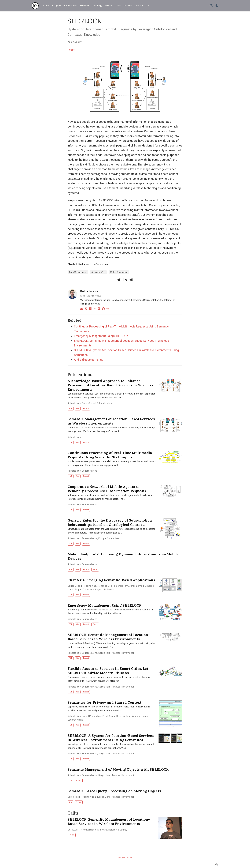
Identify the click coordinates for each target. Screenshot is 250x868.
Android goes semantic (89, 360)
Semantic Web (98, 272)
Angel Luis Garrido (105, 590)
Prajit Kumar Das (111, 716)
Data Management (78, 272)
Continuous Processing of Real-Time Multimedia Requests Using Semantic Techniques (110, 455)
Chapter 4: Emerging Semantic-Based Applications (111, 580)
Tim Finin (126, 716)
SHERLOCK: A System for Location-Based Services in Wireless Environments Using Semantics (111, 738)
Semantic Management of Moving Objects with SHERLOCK (118, 769)
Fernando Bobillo (106, 586)
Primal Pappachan (92, 716)
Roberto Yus (89, 291)
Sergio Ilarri (122, 586)
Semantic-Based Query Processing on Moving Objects (114, 791)
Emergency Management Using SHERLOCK (101, 336)
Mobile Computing (119, 272)
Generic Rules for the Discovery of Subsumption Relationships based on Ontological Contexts (110, 522)
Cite (78, 408)
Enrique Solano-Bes (109, 538)
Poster (95, 569)
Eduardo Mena (105, 403)
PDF (71, 408)
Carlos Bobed (89, 403)
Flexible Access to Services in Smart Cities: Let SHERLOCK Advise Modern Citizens (108, 671)
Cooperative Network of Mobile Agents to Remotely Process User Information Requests (107, 489)
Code (72, 50)
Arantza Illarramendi (123, 653)
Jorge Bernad (137, 586)
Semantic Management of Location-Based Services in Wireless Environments (111, 421)
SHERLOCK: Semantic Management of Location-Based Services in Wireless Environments (109, 637)
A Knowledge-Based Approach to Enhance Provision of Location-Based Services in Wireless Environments (110, 385)
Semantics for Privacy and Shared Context (104, 702)
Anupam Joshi (140, 716)
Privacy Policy (125, 858)
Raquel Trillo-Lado (84, 590)
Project (86, 408)
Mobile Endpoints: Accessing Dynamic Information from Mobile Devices (123, 556)
